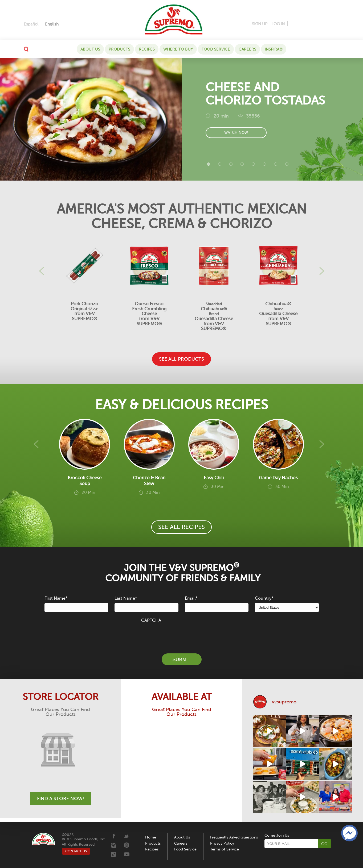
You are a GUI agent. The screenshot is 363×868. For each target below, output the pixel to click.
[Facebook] (292, 24)
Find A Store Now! (61, 799)
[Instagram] (310, 24)
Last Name (126, 598)
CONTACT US (76, 851)
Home (151, 837)
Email (191, 598)
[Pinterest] (300, 24)
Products (119, 49)
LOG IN (278, 24)
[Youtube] (335, 24)
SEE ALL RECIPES (181, 527)
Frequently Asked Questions (234, 837)
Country (264, 598)
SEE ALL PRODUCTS (181, 359)
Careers (247, 49)
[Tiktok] (327, 24)
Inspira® (274, 49)
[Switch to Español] (31, 24)
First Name (56, 598)
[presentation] (182, 635)
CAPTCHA (151, 620)
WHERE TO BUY (178, 49)
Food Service (216, 49)
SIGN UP (260, 24)
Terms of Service (225, 849)
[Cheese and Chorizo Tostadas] (91, 119)
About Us (90, 49)
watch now (236, 134)
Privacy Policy (222, 843)
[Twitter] (319, 24)
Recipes (147, 49)
